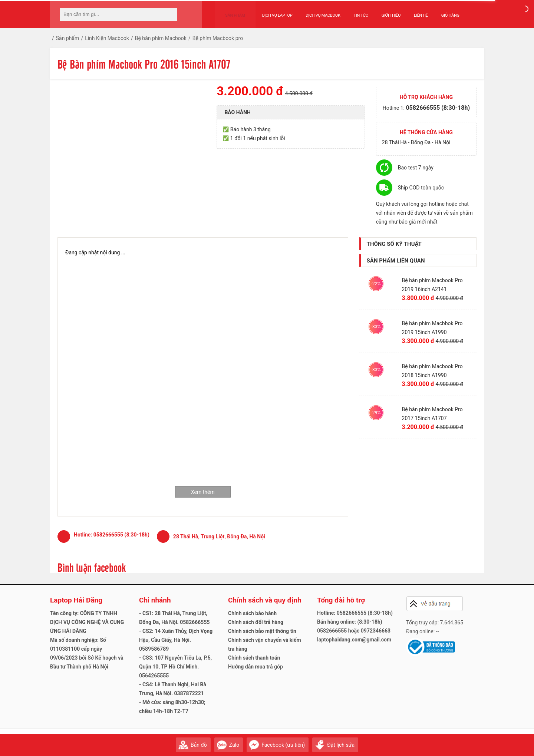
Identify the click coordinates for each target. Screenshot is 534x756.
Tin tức (354, 12)
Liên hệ (414, 12)
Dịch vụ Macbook (316, 12)
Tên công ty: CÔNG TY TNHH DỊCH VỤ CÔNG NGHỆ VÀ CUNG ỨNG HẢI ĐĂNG (87, 622)
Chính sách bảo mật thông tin (262, 631)
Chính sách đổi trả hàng (256, 622)
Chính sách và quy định (265, 600)
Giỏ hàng (443, 12)
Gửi (477, 741)
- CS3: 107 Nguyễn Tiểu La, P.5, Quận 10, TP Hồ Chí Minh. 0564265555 (175, 667)
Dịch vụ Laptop (270, 12)
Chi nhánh (155, 600)
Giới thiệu (384, 12)
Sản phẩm (232, 12)
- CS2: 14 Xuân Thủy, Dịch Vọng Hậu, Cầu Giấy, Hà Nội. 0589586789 (176, 640)
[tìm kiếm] (169, 14)
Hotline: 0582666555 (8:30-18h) (355, 613)
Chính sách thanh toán (254, 658)
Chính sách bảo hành (252, 613)
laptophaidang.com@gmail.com (354, 640)
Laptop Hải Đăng (76, 600)
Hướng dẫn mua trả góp (256, 667)
